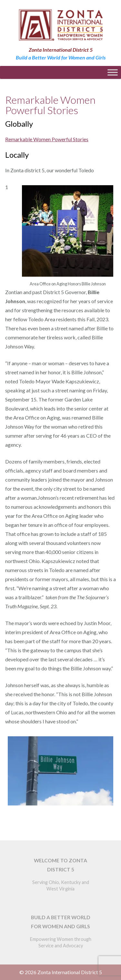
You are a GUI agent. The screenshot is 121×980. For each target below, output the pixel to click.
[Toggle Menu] (113, 72)
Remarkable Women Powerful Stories (47, 139)
